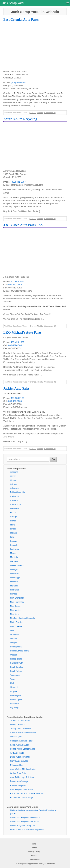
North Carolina (17, 622)
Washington (15, 695)
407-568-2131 (18, 282)
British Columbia (17, 492)
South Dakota (16, 671)
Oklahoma (15, 634)
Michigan (14, 569)
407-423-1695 (18, 342)
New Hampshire (17, 602)
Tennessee (15, 675)
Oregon (13, 643)
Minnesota (15, 574)
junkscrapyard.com (30, 863)
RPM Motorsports (18, 786)
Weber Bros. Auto (18, 773)
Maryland (14, 561)
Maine (13, 553)
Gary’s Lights (16, 737)
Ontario (13, 639)
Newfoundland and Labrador (23, 618)
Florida (40, 113)
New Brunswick (17, 598)
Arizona (14, 484)
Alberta (13, 480)
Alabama (14, 472)
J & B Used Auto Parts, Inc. (23, 225)
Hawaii (13, 521)
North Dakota (16, 626)
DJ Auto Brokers (17, 725)
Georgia (14, 517)
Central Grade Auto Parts (21, 741)
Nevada (14, 594)
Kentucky (14, 545)
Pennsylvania (16, 647)
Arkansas (14, 488)
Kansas (13, 541)
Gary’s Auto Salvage (19, 761)
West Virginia (16, 700)
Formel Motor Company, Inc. (23, 749)
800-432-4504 (15, 345)
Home (33, 844)
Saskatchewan (17, 663)
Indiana (13, 533)
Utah (12, 683)
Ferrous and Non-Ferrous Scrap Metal (27, 830)
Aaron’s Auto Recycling (20, 119)
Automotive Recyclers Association (25, 818)
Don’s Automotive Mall (20, 757)
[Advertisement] (37, 47)
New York (14, 614)
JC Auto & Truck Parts (20, 721)
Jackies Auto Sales (16, 388)
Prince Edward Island (20, 651)
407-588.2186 (17, 398)
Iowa (12, 537)
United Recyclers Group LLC (23, 826)
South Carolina (17, 667)
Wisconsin (15, 704)
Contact (34, 848)
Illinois (13, 529)
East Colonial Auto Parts (21, 19)
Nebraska (14, 590)
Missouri (14, 582)
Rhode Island (16, 659)
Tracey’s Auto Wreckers (21, 729)
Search (34, 856)
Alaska (13, 476)
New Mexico (16, 610)
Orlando (33, 113)
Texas (13, 679)
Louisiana (14, 549)
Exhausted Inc (16, 765)
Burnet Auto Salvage (19, 781)
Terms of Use (34, 860)
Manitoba (14, 557)
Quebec (14, 655)
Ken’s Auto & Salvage (20, 745)
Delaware (14, 509)
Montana (14, 586)
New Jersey (15, 606)
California (14, 496)
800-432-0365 (15, 401)
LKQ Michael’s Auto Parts (22, 332)
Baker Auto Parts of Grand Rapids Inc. (27, 794)
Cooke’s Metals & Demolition (23, 733)
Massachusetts (17, 565)
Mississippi (15, 578)
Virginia (13, 691)
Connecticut (15, 504)
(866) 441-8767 (18, 182)
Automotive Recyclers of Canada (25, 822)
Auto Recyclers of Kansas (22, 790)
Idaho (13, 525)
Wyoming (14, 708)
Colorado (14, 500)
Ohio (12, 630)
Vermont (14, 687)
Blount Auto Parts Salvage (22, 798)
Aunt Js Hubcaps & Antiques (23, 777)
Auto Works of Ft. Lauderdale (23, 769)
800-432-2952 (15, 285)
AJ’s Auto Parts (17, 753)
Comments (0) (50, 113)
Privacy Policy (34, 852)
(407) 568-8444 (18, 82)
